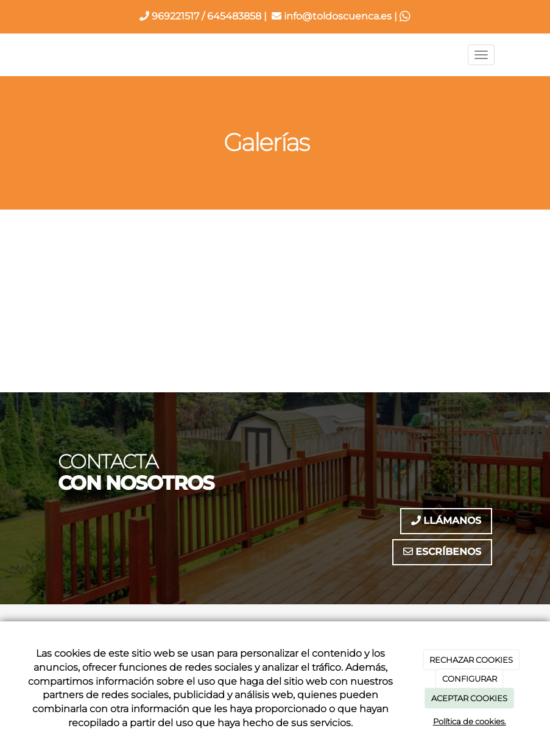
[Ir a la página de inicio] (44, 55)
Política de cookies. (470, 721)
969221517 (169, 16)
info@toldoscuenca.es (332, 16)
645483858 (234, 16)
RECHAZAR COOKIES (471, 660)
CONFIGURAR (470, 679)
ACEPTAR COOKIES (469, 698)
